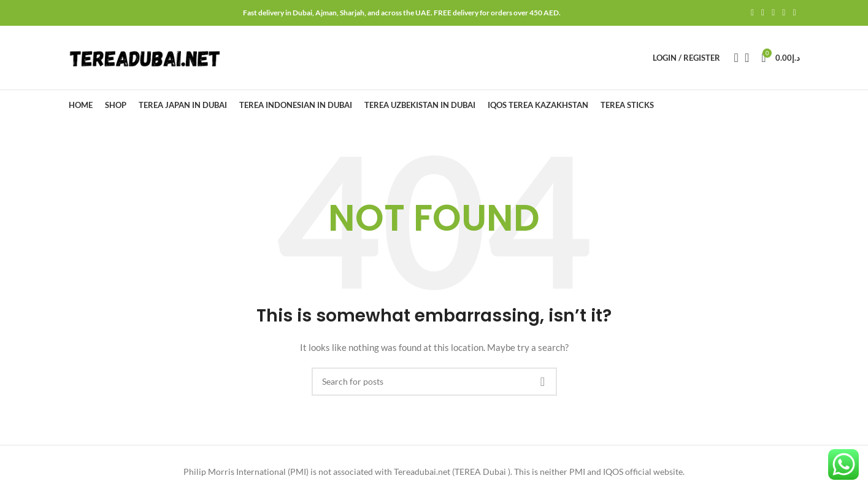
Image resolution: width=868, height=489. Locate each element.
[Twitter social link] (763, 13)
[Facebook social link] (752, 13)
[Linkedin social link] (784, 13)
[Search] (732, 58)
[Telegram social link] (794, 13)
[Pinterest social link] (773, 13)
